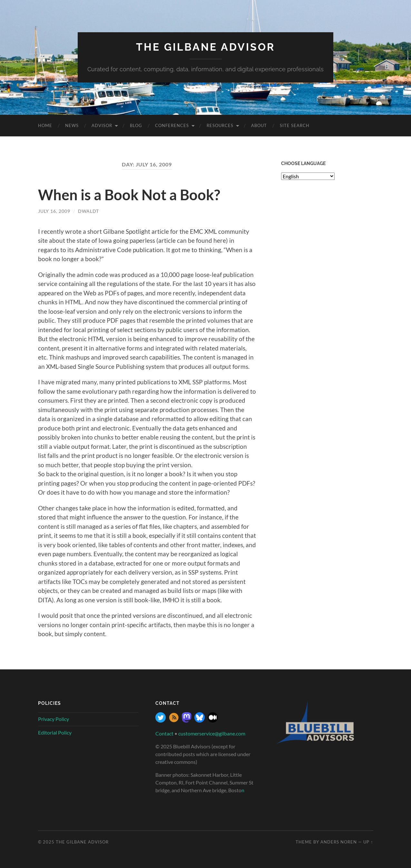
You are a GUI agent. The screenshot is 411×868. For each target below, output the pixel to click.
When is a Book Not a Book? (129, 195)
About (259, 125)
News (72, 125)
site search (295, 125)
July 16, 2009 (54, 211)
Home (45, 125)
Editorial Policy (55, 732)
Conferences (172, 125)
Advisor (102, 125)
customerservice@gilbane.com (212, 733)
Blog (136, 125)
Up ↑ (368, 842)
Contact (164, 733)
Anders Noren (339, 842)
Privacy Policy (54, 719)
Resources (220, 125)
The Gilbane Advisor (205, 47)
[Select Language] (308, 176)
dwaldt (88, 211)
